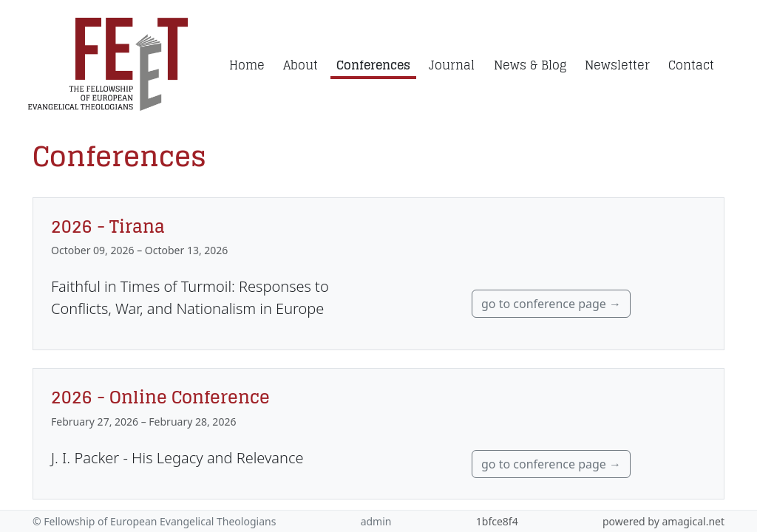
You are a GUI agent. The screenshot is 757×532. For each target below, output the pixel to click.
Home (247, 65)
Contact (691, 65)
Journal (452, 65)
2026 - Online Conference (160, 397)
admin (376, 521)
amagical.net (693, 521)
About (301, 65)
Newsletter (617, 65)
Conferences (373, 65)
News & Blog (530, 65)
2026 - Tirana (108, 226)
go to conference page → (551, 304)
